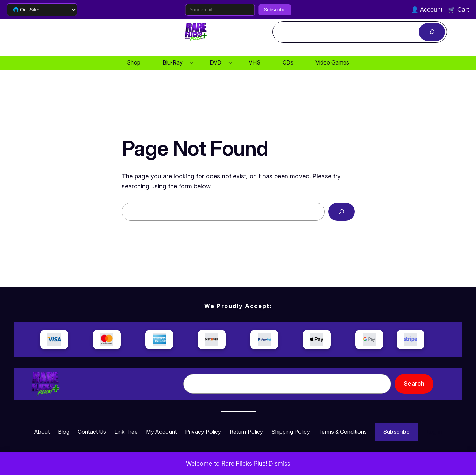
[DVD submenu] (230, 63)
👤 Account (427, 10)
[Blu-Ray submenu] (191, 63)
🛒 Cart (458, 10)
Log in (434, 432)
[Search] (432, 32)
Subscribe (275, 10)
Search (414, 384)
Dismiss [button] (280, 463)
